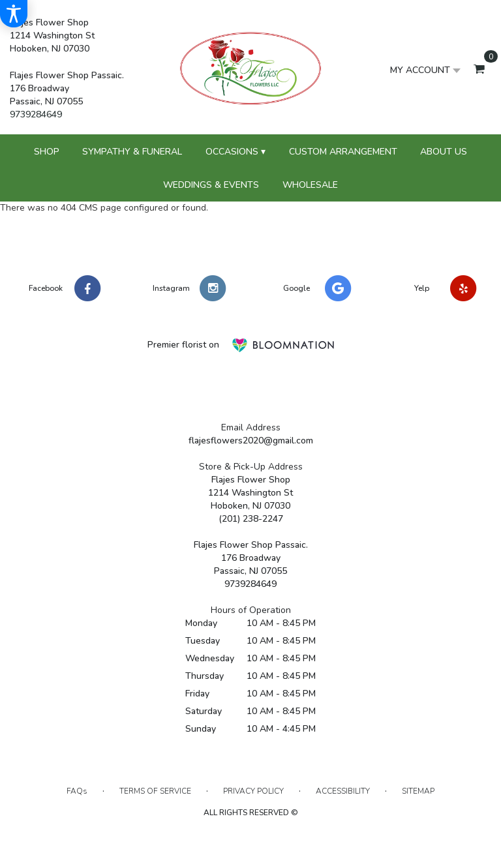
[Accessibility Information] (14, 14)
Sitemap (418, 791)
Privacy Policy (253, 791)
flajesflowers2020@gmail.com (251, 441)
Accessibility (343, 791)
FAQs (77, 791)
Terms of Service (155, 791)
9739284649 (36, 114)
